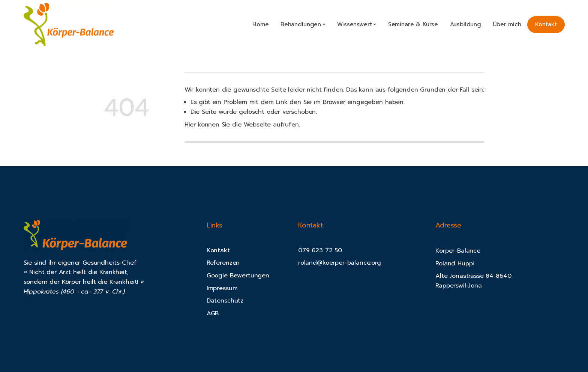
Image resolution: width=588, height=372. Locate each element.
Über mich (507, 24)
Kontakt (546, 24)
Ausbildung (466, 24)
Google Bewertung (234, 276)
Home (260, 24)
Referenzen (223, 263)
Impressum (222, 288)
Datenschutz (225, 301)
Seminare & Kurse (413, 24)
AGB (213, 313)
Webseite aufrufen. (272, 125)
